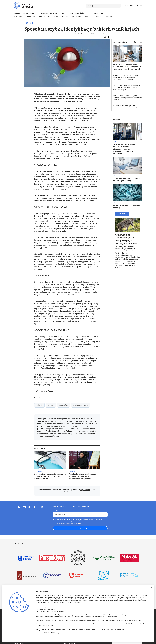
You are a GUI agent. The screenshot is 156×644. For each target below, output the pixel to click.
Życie (62, 13)
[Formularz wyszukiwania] (103, 6)
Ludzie (109, 17)
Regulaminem (85, 490)
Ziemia (70, 13)
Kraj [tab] (135, 42)
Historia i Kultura (30, 13)
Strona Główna (130, 23)
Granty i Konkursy (84, 17)
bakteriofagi (63, 405)
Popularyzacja (68, 17)
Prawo (57, 17)
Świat (115, 176)
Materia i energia (83, 13)
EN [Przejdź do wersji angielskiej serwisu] (141, 6)
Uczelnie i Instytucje (22, 17)
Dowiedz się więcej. (119, 629)
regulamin (65, 519)
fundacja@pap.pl (93, 624)
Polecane (122, 214)
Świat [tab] (140, 42)
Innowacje (37, 17)
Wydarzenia (99, 17)
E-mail (55, 510)
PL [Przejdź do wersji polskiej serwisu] (138, 6)
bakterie (39, 405)
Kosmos (17, 13)
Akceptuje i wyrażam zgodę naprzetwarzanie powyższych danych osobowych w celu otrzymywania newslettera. (79, 520)
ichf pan (51, 405)
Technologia (98, 13)
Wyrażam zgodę (49, 632)
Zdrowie (54, 13)
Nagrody (48, 17)
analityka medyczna (80, 405)
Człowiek (44, 13)
